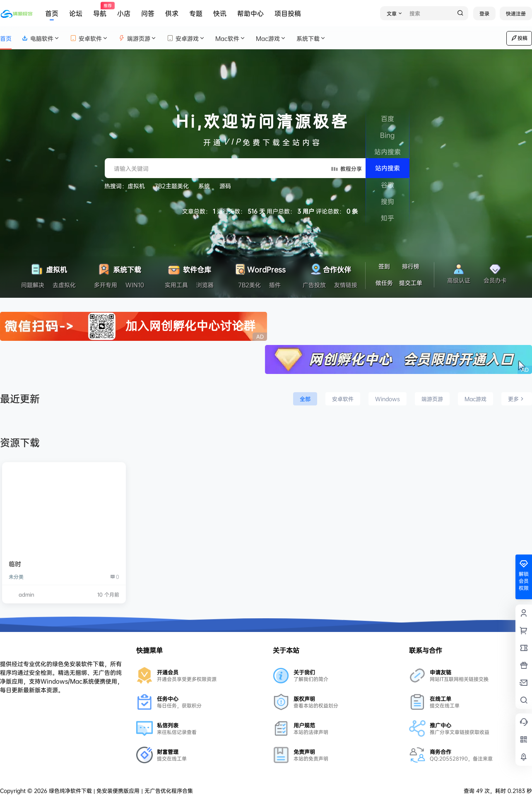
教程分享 (346, 168)
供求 (172, 13)
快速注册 (516, 13)
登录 (484, 13)
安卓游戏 (186, 38)
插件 (275, 285)
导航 (100, 10)
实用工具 (176, 285)
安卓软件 (89, 38)
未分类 (16, 577)
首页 (52, 13)
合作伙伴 (330, 267)
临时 (15, 564)
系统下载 (311, 38)
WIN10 (135, 285)
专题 (196, 13)
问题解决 (33, 285)
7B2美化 (249, 285)
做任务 (384, 283)
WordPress (259, 267)
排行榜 (411, 266)
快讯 (220, 13)
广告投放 (314, 285)
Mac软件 (231, 38)
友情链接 (346, 285)
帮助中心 (250, 13)
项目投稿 (288, 13)
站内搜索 (388, 168)
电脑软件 (41, 38)
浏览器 (205, 285)
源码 (225, 186)
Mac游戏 (271, 38)
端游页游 (138, 38)
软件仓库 (189, 267)
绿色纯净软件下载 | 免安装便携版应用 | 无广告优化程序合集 (120, 791)
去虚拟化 (64, 285)
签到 (384, 266)
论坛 (76, 13)
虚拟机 (136, 186)
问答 (148, 13)
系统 (204, 186)
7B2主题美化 (172, 186)
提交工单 (411, 283)
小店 (124, 13)
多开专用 (106, 285)
